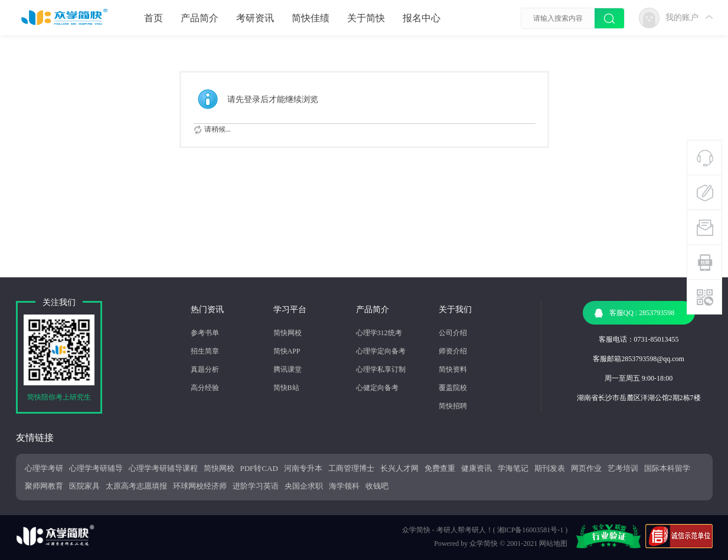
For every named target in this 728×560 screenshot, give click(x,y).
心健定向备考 (377, 388)
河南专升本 (303, 468)
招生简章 (205, 351)
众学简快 (484, 543)
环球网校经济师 (200, 486)
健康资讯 (476, 468)
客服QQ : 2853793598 (635, 313)
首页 (154, 18)
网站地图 (553, 543)
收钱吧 (377, 486)
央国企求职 (304, 486)
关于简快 (366, 18)
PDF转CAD (259, 468)
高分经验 (205, 388)
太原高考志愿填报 (136, 486)
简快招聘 (453, 406)
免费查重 (440, 468)
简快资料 (453, 369)
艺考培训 (623, 468)
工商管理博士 (351, 468)
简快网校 (288, 333)
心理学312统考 (379, 333)
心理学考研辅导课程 (163, 468)
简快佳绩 (311, 18)
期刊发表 (550, 468)
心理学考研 (44, 468)
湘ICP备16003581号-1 (531, 530)
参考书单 (205, 333)
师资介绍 (453, 351)
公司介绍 (453, 333)
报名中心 (422, 18)
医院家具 (84, 486)
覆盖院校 (453, 388)
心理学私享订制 (381, 369)
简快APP (287, 351)
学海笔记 (513, 468)
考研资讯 (255, 18)
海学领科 (344, 486)
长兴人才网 (399, 468)
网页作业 (586, 468)
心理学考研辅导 (96, 468)
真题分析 (205, 369)
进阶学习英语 (256, 486)
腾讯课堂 (288, 369)
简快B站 (286, 388)
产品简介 (200, 18)
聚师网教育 (44, 486)
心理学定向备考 (381, 351)
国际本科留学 (667, 468)
